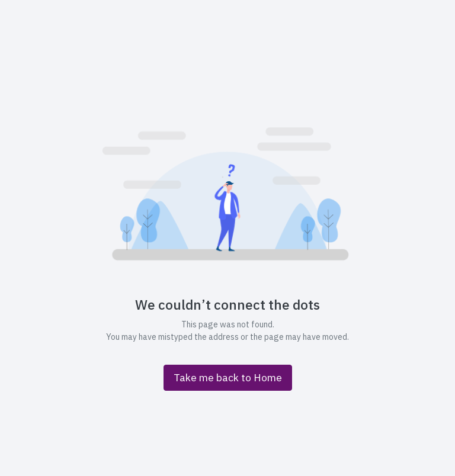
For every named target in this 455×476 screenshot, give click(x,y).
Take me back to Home (228, 377)
